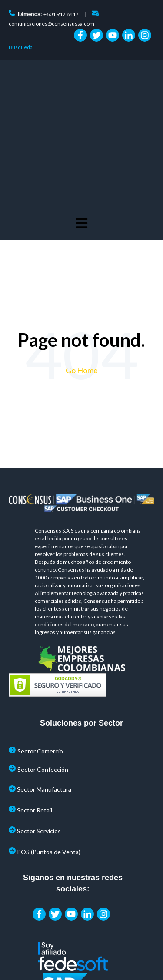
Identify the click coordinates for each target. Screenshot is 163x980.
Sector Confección (43, 641)
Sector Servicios (39, 703)
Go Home (82, 242)
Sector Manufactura (44, 661)
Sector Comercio (40, 623)
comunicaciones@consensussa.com (52, 24)
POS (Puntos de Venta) (49, 724)
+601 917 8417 (61, 14)
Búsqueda (21, 47)
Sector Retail (35, 682)
